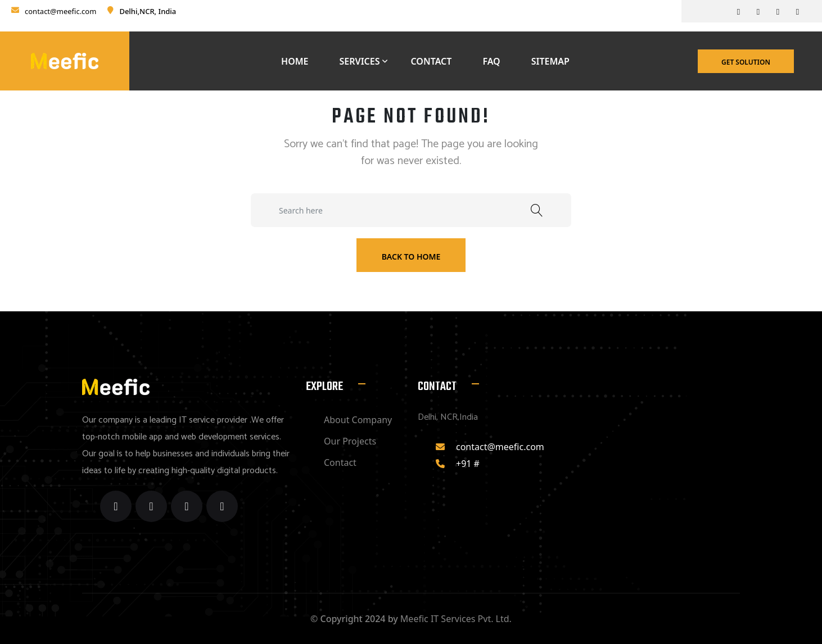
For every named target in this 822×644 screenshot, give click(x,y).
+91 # (468, 464)
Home (295, 61)
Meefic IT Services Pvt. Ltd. (456, 619)
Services (360, 61)
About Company (358, 420)
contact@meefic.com (60, 11)
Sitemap (550, 61)
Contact (431, 61)
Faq (491, 61)
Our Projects (350, 441)
